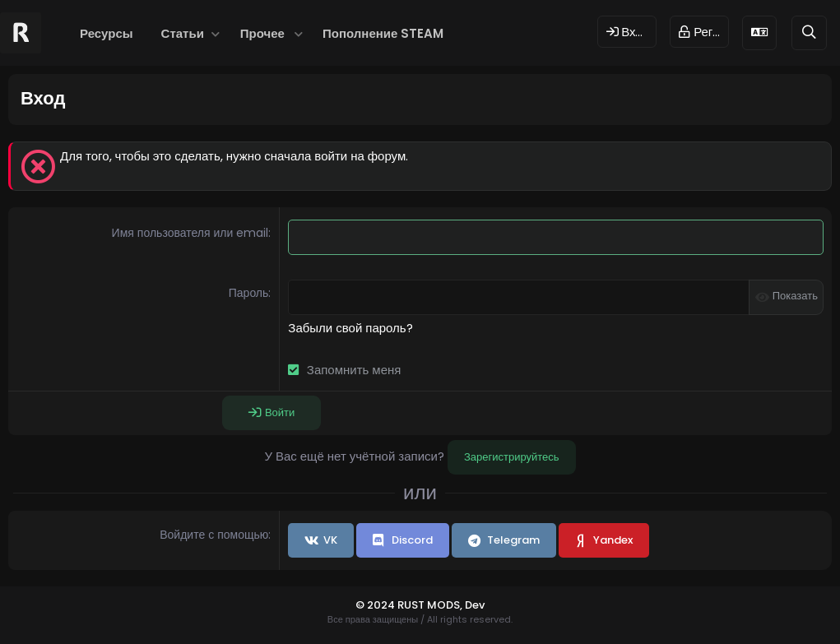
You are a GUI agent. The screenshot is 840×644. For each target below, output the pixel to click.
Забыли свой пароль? (350, 328)
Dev (475, 605)
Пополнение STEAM (383, 33)
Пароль (249, 293)
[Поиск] (809, 32)
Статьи (183, 33)
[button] (216, 33)
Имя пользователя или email (190, 233)
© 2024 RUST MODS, (410, 605)
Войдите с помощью (214, 535)
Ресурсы (107, 33)
